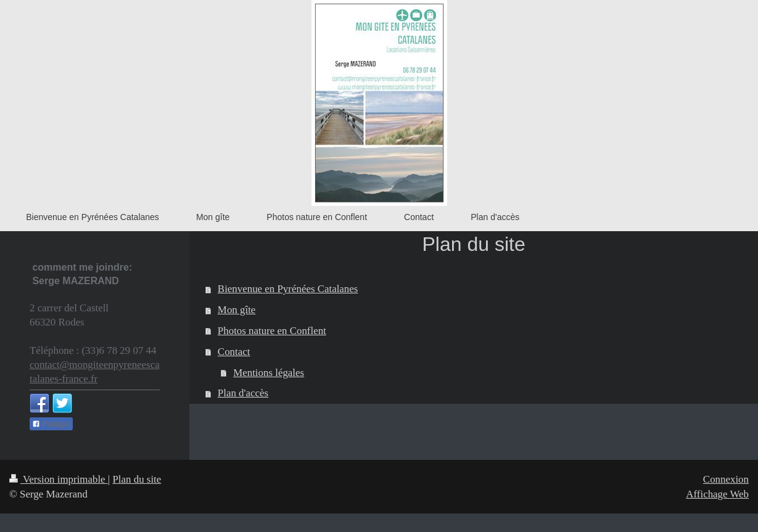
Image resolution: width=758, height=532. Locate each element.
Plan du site (137, 479)
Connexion (726, 479)
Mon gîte (237, 310)
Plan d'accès (243, 393)
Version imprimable (59, 479)
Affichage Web (717, 494)
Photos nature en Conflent (272, 331)
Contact (234, 352)
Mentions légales (269, 373)
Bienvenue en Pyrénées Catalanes (288, 289)
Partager (51, 424)
